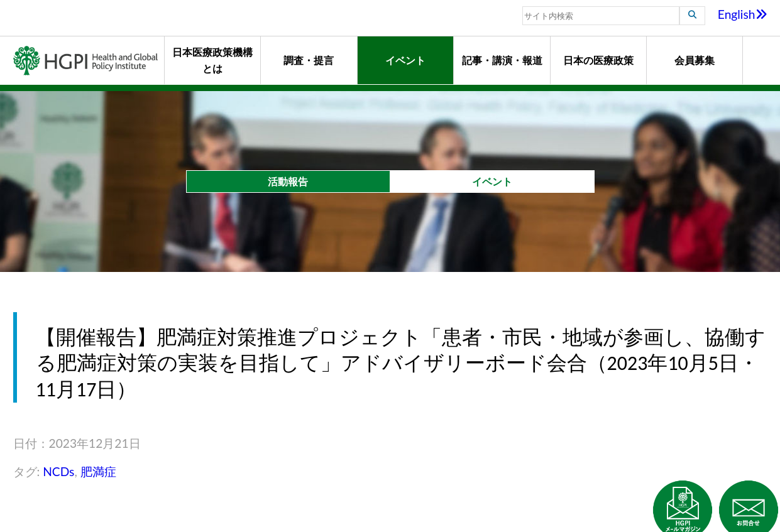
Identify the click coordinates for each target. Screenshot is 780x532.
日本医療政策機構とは (212, 60)
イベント (405, 60)
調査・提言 (309, 60)
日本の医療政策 (598, 60)
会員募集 (695, 60)
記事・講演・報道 (502, 60)
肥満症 (98, 471)
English (743, 14)
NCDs (58, 471)
